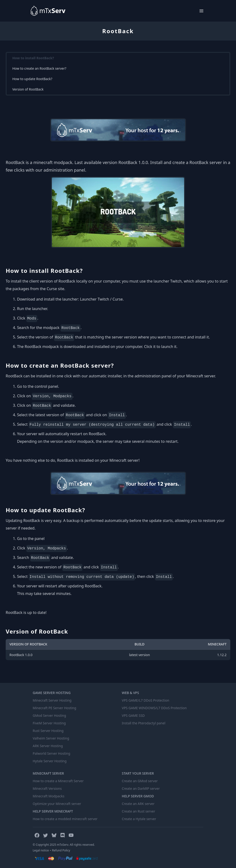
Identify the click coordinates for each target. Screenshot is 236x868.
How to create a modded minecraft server (65, 819)
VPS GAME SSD (133, 715)
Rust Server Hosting (48, 731)
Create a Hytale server (139, 819)
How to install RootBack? (33, 58)
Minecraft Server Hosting (52, 700)
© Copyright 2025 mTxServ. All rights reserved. (64, 845)
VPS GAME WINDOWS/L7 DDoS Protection (154, 708)
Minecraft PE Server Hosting (54, 708)
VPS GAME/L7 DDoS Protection (145, 700)
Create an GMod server (140, 781)
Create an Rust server (138, 811)
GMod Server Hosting (49, 715)
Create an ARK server (138, 804)
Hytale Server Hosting (50, 761)
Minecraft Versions (47, 788)
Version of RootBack (28, 89)
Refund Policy (61, 850)
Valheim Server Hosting (51, 738)
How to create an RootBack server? (39, 68)
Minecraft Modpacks (49, 796)
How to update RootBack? (32, 79)
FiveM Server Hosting (49, 723)
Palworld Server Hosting (51, 753)
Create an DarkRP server (141, 788)
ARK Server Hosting (48, 746)
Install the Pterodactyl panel (144, 723)
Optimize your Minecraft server (57, 804)
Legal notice (41, 850)
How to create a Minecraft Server (58, 781)
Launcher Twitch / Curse (101, 299)
